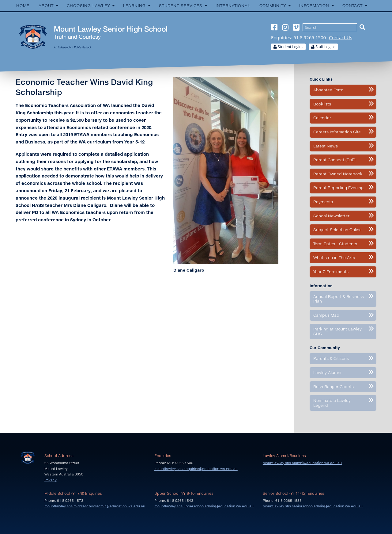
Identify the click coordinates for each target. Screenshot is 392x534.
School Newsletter (331, 216)
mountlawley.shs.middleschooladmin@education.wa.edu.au (95, 506)
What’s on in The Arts (334, 257)
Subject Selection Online (337, 230)
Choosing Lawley (88, 6)
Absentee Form (328, 90)
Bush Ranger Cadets (334, 387)
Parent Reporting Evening (338, 188)
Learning (134, 6)
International (233, 6)
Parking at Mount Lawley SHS (337, 331)
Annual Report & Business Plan (339, 299)
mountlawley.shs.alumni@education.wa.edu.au (302, 463)
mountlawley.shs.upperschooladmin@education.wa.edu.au (204, 506)
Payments (323, 202)
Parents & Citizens (331, 358)
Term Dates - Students (335, 244)
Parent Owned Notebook (338, 174)
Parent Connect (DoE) (334, 160)
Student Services (181, 6)
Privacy (51, 480)
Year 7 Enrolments (331, 272)
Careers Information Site (337, 132)
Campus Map (326, 315)
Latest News (326, 146)
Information (314, 6)
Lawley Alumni (327, 372)
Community (273, 6)
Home (23, 6)
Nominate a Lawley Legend (332, 403)
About (46, 6)
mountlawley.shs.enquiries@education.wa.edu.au (196, 469)
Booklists (322, 104)
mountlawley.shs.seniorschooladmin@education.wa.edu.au (313, 506)
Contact (352, 6)
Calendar (322, 118)
